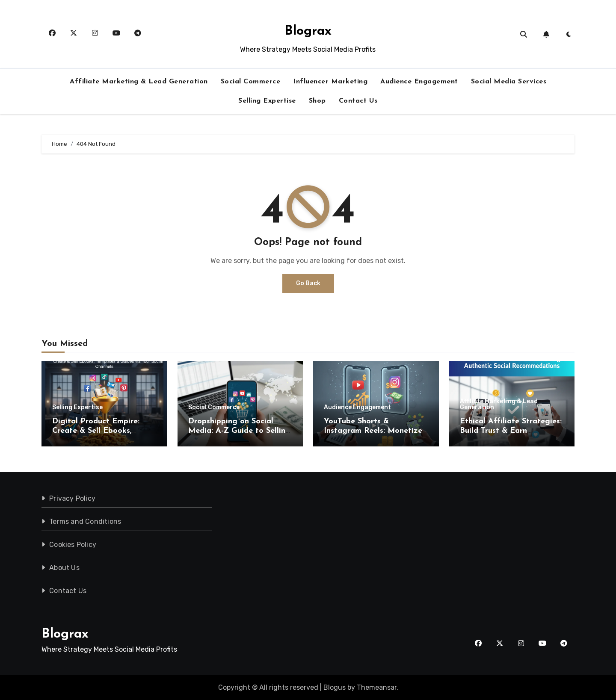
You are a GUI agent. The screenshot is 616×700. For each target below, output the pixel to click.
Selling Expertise (267, 101)
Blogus (335, 687)
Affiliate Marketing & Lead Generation (139, 82)
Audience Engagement (419, 82)
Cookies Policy (73, 545)
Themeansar (377, 687)
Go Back (308, 283)
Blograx (308, 31)
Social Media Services (509, 82)
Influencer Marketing (330, 82)
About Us (64, 568)
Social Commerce (251, 82)
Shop (317, 101)
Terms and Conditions (85, 521)
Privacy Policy (72, 498)
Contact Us (358, 101)
